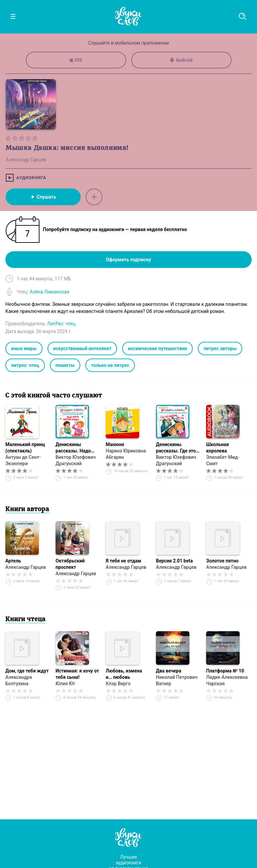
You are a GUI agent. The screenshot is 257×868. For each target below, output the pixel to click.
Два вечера (168, 671)
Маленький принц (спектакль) (25, 448)
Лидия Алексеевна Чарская (227, 680)
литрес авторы (220, 348)
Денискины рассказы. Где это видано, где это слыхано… (176, 448)
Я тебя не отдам (123, 561)
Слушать (43, 197)
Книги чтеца (25, 619)
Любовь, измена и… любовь (124, 674)
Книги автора (27, 509)
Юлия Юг (65, 684)
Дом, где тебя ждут (27, 671)
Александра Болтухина (19, 680)
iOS (76, 60)
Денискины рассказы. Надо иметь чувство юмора (73, 448)
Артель (13, 561)
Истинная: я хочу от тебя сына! (77, 674)
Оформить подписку (129, 260)
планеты (65, 365)
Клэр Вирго (118, 684)
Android (181, 60)
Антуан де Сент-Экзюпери (23, 460)
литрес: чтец (25, 365)
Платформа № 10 (225, 671)
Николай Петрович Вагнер (177, 680)
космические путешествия (157, 348)
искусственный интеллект (82, 348)
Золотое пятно (222, 561)
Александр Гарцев (26, 567)
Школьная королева (218, 448)
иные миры (24, 348)
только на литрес (110, 365)
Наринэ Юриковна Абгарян (126, 454)
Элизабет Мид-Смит (223, 460)
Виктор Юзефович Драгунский (76, 460)
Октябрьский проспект (70, 564)
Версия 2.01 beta (174, 561)
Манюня (115, 444)
